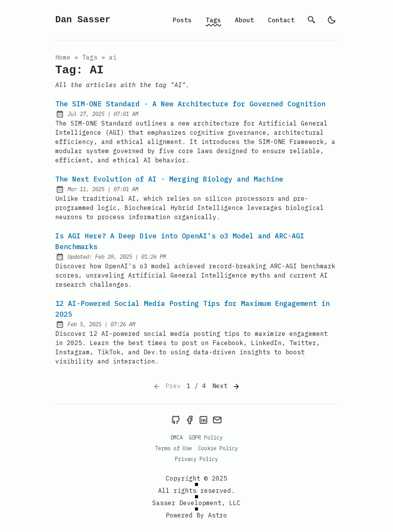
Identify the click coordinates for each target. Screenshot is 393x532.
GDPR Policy (206, 438)
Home (63, 57)
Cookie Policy (218, 448)
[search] (312, 20)
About (244, 20)
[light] (332, 20)
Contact (281, 20)
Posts (182, 20)
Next (226, 387)
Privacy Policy (196, 459)
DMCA (177, 438)
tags (90, 57)
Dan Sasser (83, 20)
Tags (213, 20)
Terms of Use (173, 448)
